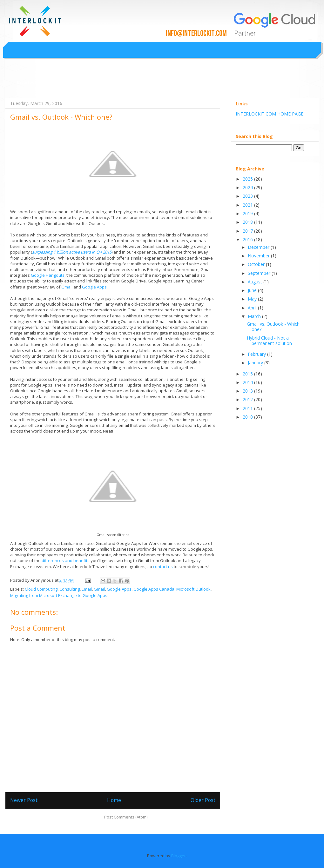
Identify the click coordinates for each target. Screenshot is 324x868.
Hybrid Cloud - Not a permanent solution (269, 341)
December (259, 247)
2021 (248, 205)
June (253, 290)
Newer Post (24, 800)
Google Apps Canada (154, 589)
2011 (248, 408)
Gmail (67, 287)
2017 (248, 231)
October (257, 264)
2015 (248, 374)
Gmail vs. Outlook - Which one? (273, 327)
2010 (248, 417)
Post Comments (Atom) (126, 817)
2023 (248, 196)
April (253, 308)
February (257, 354)
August (256, 282)
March (255, 316)
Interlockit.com (34, 82)
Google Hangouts (48, 275)
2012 (248, 399)
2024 (248, 187)
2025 (248, 179)
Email (87, 589)
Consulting (70, 589)
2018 (248, 222)
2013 (248, 391)
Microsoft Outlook (193, 589)
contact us (163, 567)
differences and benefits (66, 560)
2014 (248, 382)
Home (114, 800)
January (256, 363)
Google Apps (94, 287)
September (260, 273)
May (253, 299)
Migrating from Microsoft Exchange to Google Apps (59, 595)
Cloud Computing (41, 589)
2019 (248, 213)
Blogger (179, 856)
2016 (248, 239)
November (259, 256)
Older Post (203, 800)
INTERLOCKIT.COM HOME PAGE (270, 114)
